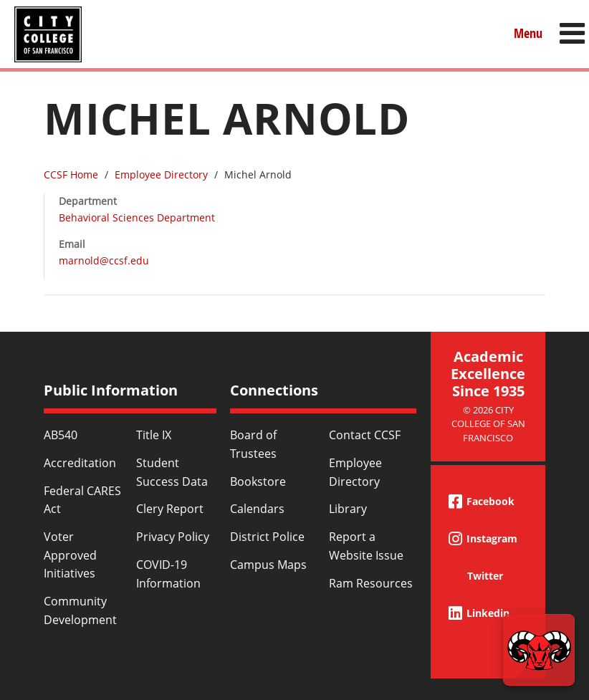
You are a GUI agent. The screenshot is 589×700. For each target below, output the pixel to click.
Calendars (257, 509)
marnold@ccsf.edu (104, 260)
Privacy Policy (173, 537)
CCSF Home (71, 174)
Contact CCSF (365, 435)
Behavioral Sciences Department (137, 217)
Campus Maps (268, 565)
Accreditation (80, 463)
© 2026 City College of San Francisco (488, 424)
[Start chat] (539, 650)
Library (348, 509)
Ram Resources (371, 583)
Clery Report (170, 509)
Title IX (154, 435)
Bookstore (258, 481)
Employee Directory (161, 174)
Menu (528, 33)
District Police (267, 537)
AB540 (61, 435)
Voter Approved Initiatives (70, 555)
